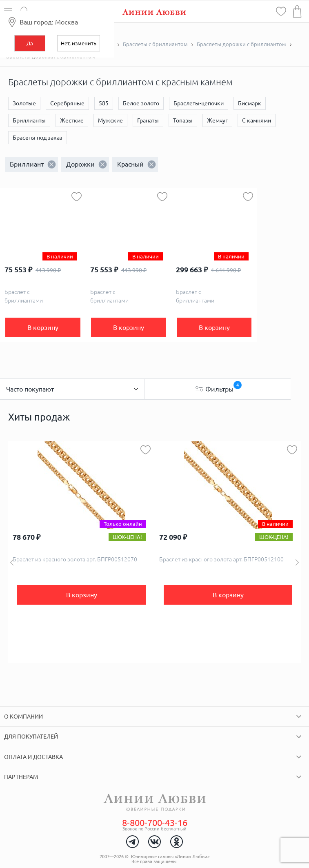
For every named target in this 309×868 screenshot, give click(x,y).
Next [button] (297, 562)
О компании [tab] (23, 717)
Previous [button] (12, 562)
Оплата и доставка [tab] (33, 757)
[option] (81, 552)
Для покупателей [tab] (31, 737)
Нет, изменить (79, 43)
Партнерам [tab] (21, 777)
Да (30, 43)
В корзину (43, 327)
